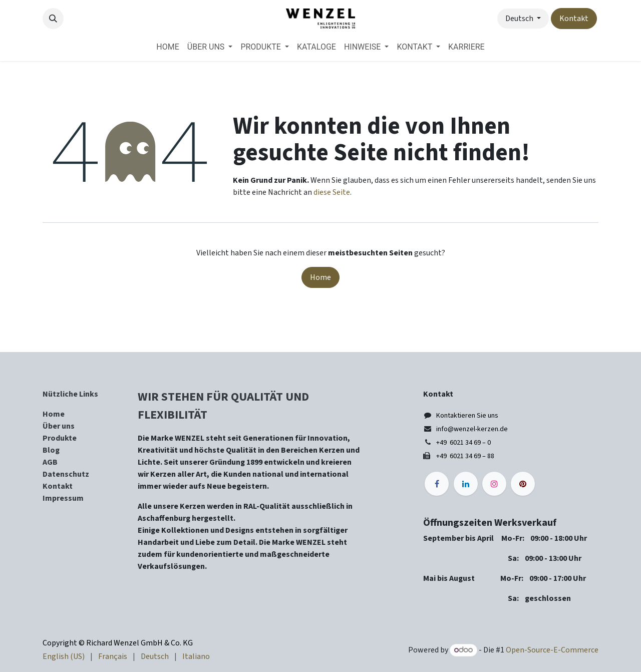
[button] (53, 19)
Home (320, 277)
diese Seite (332, 192)
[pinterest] (523, 484)
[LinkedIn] (466, 484)
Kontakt (574, 19)
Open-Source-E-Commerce (552, 650)
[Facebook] (437, 484)
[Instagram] (494, 484)
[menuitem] (168, 47)
